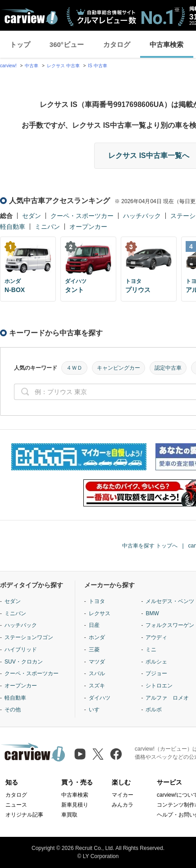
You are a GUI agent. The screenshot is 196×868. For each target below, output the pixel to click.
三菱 (94, 650)
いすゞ (97, 710)
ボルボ (154, 710)
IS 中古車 (97, 66)
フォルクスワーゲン (170, 625)
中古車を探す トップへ (150, 546)
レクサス (100, 613)
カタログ (117, 44)
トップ (20, 44)
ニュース (16, 805)
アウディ (156, 637)
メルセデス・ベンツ (170, 601)
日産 (94, 625)
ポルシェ (156, 662)
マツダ (97, 662)
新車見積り (75, 805)
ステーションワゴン (29, 637)
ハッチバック (142, 216)
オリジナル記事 (24, 815)
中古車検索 (166, 44)
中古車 (32, 66)
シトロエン (159, 686)
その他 (13, 710)
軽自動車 (13, 227)
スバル (97, 673)
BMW (152, 613)
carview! (8, 66)
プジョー (156, 673)
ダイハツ (100, 698)
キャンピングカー (119, 368)
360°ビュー (67, 44)
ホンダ (97, 637)
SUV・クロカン (24, 662)
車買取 (69, 815)
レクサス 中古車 (63, 66)
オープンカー (88, 227)
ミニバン (47, 227)
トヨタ (97, 601)
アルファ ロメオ (167, 698)
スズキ (97, 686)
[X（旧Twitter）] (98, 754)
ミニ (151, 650)
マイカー (123, 795)
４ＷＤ (74, 368)
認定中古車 (168, 368)
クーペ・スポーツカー (82, 216)
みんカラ (123, 805)
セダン (32, 216)
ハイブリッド (21, 650)
